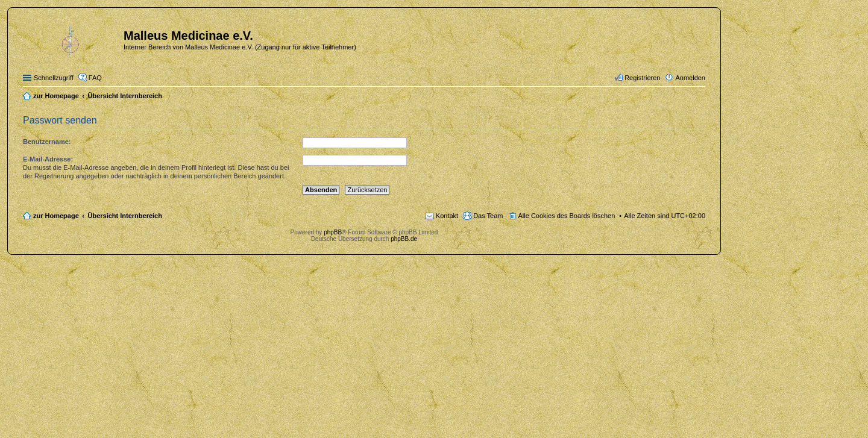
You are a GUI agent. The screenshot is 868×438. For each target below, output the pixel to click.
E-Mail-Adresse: (48, 159)
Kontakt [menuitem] (447, 216)
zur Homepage (56, 216)
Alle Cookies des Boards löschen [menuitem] (567, 216)
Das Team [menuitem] (488, 216)
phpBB (333, 232)
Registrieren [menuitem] (642, 78)
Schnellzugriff (54, 78)
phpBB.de (404, 239)
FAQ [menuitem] (95, 78)
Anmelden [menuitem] (690, 78)
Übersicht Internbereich (124, 216)
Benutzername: (47, 142)
